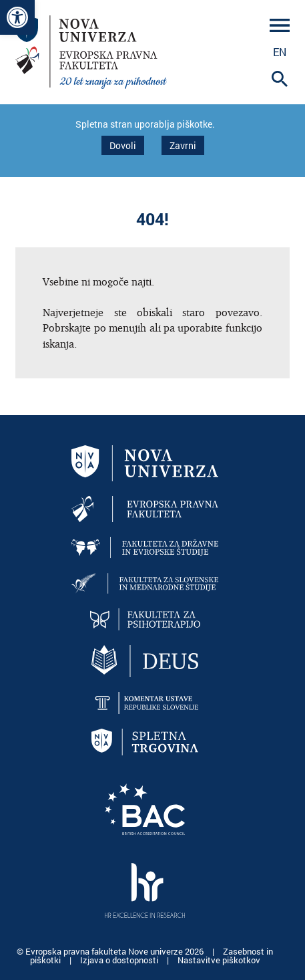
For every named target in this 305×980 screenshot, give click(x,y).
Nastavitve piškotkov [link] (219, 960)
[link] (17, 17)
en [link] (280, 52)
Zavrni (183, 145)
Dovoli (123, 145)
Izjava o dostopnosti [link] (120, 960)
